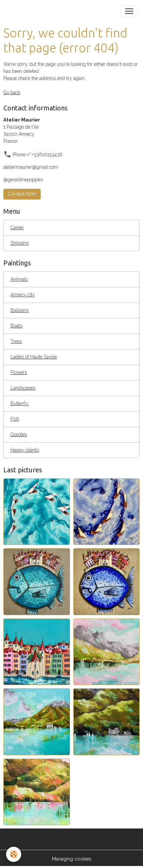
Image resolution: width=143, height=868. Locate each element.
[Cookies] (14, 854)
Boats (16, 326)
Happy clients (25, 450)
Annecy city (23, 295)
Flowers (19, 372)
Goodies (19, 435)
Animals (19, 279)
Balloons (20, 310)
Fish (15, 419)
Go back (12, 93)
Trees (16, 341)
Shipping (20, 243)
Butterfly (20, 403)
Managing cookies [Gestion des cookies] (72, 859)
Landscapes (23, 388)
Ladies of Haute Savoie (34, 357)
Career (17, 228)
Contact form (22, 194)
